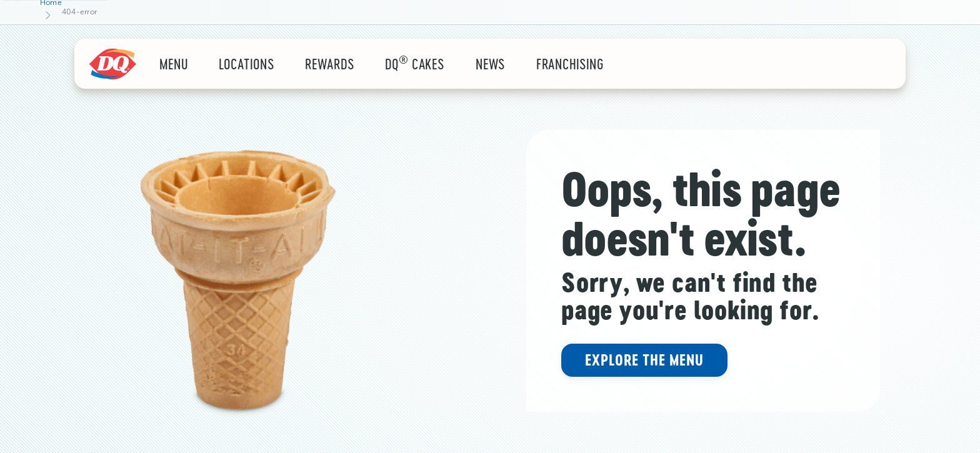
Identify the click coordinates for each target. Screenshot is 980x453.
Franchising (570, 64)
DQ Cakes (415, 64)
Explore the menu (644, 360)
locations (247, 64)
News (490, 64)
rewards (329, 64)
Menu (174, 64)
